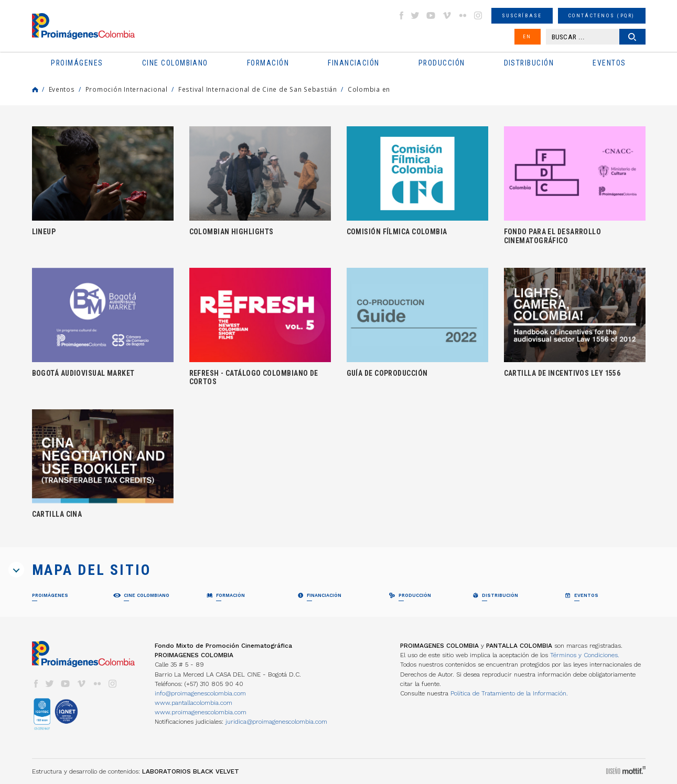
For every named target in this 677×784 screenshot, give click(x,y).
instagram (478, 15)
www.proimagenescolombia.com (201, 712)
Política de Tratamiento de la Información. (509, 693)
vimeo (447, 15)
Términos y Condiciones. (585, 655)
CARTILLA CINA (57, 514)
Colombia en (369, 89)
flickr (463, 15)
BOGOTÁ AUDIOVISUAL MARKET (83, 373)
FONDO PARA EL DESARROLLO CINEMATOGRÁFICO (553, 236)
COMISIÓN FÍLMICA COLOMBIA (397, 232)
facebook (401, 15)
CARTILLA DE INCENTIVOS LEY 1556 (562, 373)
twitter (415, 15)
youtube (431, 15)
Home (35, 90)
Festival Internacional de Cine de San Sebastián (258, 89)
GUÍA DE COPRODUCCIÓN (387, 373)
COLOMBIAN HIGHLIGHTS (232, 232)
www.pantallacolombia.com (194, 703)
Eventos (62, 89)
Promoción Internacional (127, 89)
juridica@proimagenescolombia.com (276, 722)
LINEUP (44, 232)
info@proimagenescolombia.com (200, 693)
